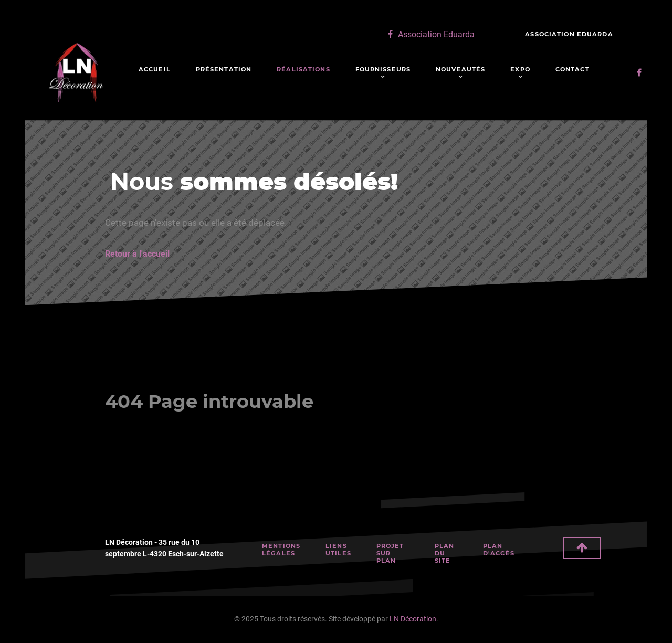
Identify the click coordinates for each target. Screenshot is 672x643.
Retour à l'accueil (137, 254)
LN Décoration (413, 619)
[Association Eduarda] (430, 34)
